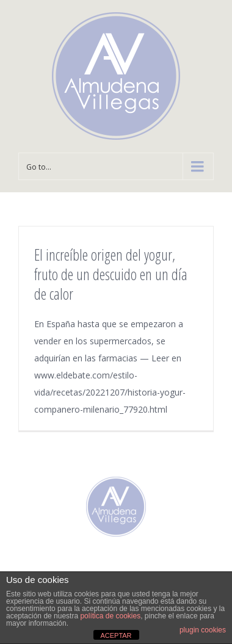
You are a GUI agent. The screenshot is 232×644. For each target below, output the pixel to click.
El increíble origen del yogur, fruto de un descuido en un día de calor (111, 274)
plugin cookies (203, 630)
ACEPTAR (116, 635)
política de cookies (110, 616)
